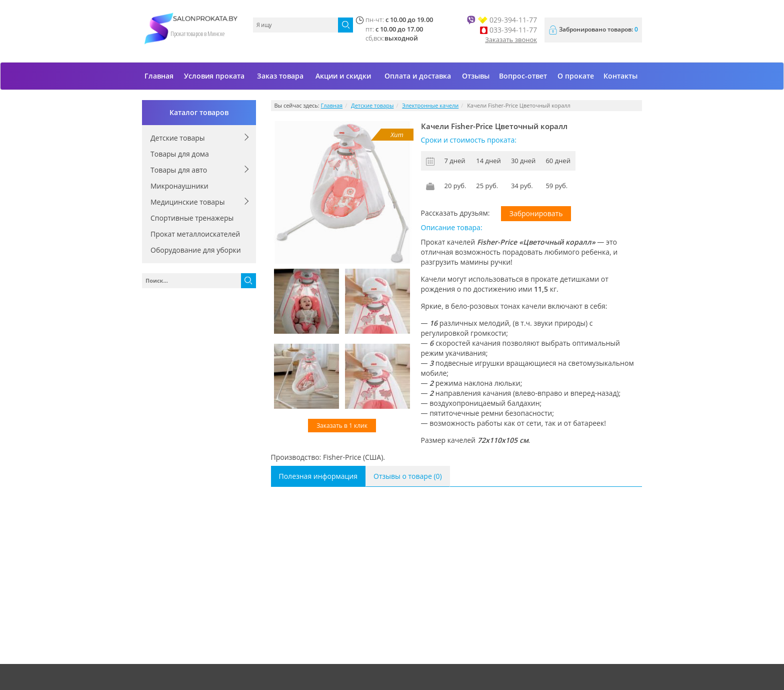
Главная (159, 76)
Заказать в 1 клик (342, 426)
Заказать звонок (511, 40)
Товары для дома (180, 154)
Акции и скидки (343, 76)
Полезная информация (318, 476)
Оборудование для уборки (196, 250)
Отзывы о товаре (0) (408, 476)
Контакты (620, 76)
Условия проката (214, 76)
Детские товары (178, 138)
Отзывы (476, 76)
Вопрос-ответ (523, 76)
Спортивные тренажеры (192, 218)
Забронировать (536, 213)
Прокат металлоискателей (195, 234)
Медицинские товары (187, 202)
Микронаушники (179, 186)
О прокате (576, 76)
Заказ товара (280, 76)
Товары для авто (179, 170)
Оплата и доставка (418, 76)
